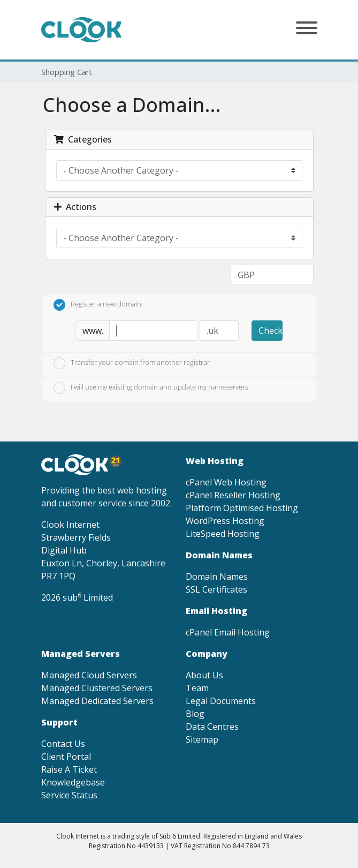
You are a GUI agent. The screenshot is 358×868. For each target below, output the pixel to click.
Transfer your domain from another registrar (132, 363)
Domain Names (217, 577)
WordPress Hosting (225, 521)
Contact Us (63, 744)
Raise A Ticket (69, 769)
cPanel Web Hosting (226, 482)
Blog (195, 714)
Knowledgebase (73, 782)
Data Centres (212, 727)
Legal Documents (221, 701)
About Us (204, 675)
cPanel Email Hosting (228, 632)
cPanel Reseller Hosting (233, 495)
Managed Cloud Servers (89, 675)
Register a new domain (97, 305)
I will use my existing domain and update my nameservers (151, 388)
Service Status (69, 795)
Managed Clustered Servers (97, 688)
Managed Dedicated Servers (97, 701)
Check (271, 331)
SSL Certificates (216, 589)
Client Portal (66, 757)
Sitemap (202, 739)
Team (197, 688)
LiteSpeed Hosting (223, 534)
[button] (307, 29)
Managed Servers (81, 654)
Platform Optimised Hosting (242, 508)
